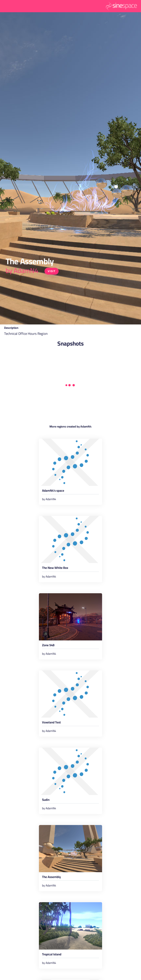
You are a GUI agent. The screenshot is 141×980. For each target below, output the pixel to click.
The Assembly (51, 878)
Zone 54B (48, 646)
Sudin (46, 800)
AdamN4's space (53, 491)
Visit (52, 271)
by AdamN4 (22, 270)
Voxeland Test (51, 723)
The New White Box (55, 568)
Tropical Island (52, 955)
